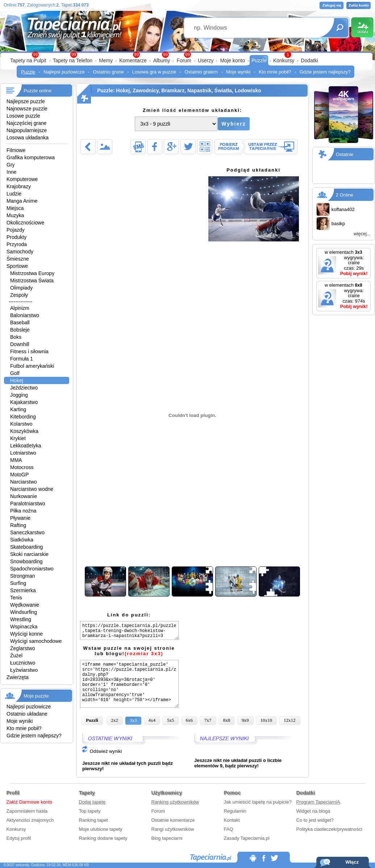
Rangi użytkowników (173, 829)
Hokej (17, 380)
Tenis (16, 598)
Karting (18, 409)
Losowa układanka (28, 138)
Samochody (20, 252)
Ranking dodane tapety (103, 838)
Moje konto (232, 60)
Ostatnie (345, 154)
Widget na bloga (313, 811)
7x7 (208, 720)
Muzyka (15, 215)
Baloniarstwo (25, 315)
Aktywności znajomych (30, 820)
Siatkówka (22, 540)
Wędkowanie (25, 605)
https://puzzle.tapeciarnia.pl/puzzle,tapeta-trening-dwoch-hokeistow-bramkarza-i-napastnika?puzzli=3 (129, 631)
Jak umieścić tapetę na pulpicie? (258, 802)
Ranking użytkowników (175, 802)
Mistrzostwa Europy (32, 273)
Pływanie (20, 518)
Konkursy (284, 60)
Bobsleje (20, 330)
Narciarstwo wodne (32, 489)
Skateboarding (26, 547)
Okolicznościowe (25, 223)
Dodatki (309, 60)
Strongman (22, 576)
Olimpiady (21, 288)
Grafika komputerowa (31, 157)
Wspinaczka (24, 627)
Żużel (16, 656)
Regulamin (235, 811)
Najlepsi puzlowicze (64, 72)
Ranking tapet (93, 820)
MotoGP (19, 475)
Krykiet (18, 438)
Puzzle (259, 60)
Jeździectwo (24, 388)
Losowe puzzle (23, 116)
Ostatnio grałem (201, 72)
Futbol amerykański (32, 366)
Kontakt (232, 820)
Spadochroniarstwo (32, 569)
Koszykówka (24, 431)
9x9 (245, 720)
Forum (184, 60)
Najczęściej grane (27, 123)
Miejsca (15, 208)
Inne (11, 172)
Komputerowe (22, 179)
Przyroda (17, 244)
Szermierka (23, 590)
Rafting (18, 525)
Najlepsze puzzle (26, 101)
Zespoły (19, 295)
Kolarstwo (21, 424)
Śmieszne (18, 259)
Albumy (162, 60)
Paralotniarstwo (28, 503)
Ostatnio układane (27, 714)
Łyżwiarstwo (24, 670)
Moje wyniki (238, 72)
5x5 (171, 720)
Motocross (22, 467)
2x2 (115, 720)
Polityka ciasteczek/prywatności (329, 829)
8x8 (227, 720)
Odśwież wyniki (101, 751)
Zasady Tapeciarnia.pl (247, 838)
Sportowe (17, 266)
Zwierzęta (18, 677)
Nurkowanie (24, 496)
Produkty (16, 237)
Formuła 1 (22, 359)
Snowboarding (26, 561)
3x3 (133, 720)
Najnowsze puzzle (27, 109)
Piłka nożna (23, 511)
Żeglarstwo (22, 648)
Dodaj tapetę (92, 802)
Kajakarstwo (24, 402)
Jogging (19, 395)
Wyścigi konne (26, 634)
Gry (11, 165)
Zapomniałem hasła (27, 811)
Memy (106, 60)
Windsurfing (24, 612)
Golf (15, 373)
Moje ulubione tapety (101, 829)
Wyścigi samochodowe (36, 641)
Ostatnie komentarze (173, 820)
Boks (16, 337)
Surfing (18, 583)
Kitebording (23, 417)
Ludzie (14, 194)
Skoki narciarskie (29, 554)
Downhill (20, 344)
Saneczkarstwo (27, 532)
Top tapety (90, 811)
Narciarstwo (24, 482)
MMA (16, 460)
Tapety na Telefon (73, 60)
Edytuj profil (19, 838)
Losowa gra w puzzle (154, 72)
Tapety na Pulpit (28, 60)
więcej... (362, 234)
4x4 (152, 720)
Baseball (20, 323)
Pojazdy (16, 230)
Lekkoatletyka (26, 446)
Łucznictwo (23, 663)
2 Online (345, 195)
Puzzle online (37, 91)
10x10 (266, 720)
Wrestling (21, 619)
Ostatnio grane (108, 72)
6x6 (189, 720)
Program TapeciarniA (318, 802)
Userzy (206, 60)
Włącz (352, 862)
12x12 (290, 720)
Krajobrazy (19, 186)
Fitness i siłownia (29, 351)
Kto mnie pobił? (275, 72)
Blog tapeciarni (167, 838)
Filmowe (16, 150)
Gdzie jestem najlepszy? (325, 72)
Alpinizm (20, 308)
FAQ (229, 829)
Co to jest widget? (315, 820)
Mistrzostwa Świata (32, 281)
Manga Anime (22, 201)
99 (187, 55)
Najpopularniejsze (27, 130)
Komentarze (133, 60)
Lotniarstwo (23, 453)
